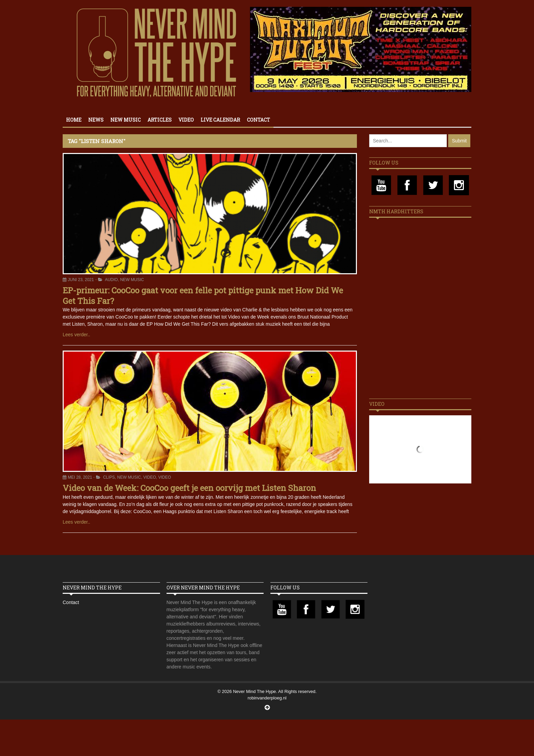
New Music (125, 120)
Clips (109, 477)
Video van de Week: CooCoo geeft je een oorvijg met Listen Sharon (189, 488)
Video (186, 120)
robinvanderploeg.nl (267, 698)
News (96, 120)
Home (74, 120)
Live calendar (220, 120)
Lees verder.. (76, 335)
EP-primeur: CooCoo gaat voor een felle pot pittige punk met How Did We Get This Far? (203, 296)
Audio (111, 280)
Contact (258, 120)
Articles (160, 120)
